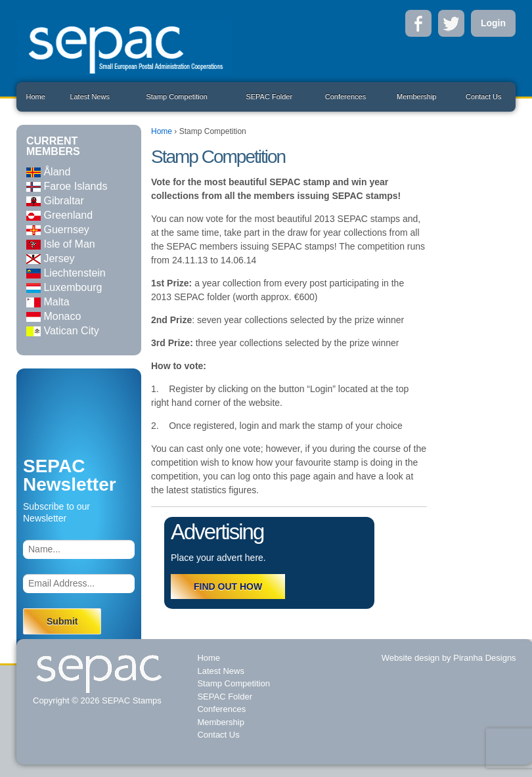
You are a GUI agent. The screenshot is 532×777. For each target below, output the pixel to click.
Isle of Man (61, 244)
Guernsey (58, 230)
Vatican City (63, 331)
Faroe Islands (67, 186)
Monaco (54, 316)
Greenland (59, 215)
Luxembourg (64, 287)
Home (35, 97)
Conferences (345, 97)
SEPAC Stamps (130, 700)
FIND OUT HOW (228, 587)
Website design (411, 658)
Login (493, 23)
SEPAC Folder (269, 97)
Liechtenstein (66, 273)
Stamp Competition (177, 97)
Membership (417, 97)
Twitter (451, 23)
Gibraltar (55, 201)
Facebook (418, 23)
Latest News (90, 97)
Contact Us (483, 97)
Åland (48, 172)
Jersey (51, 258)
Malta (48, 302)
